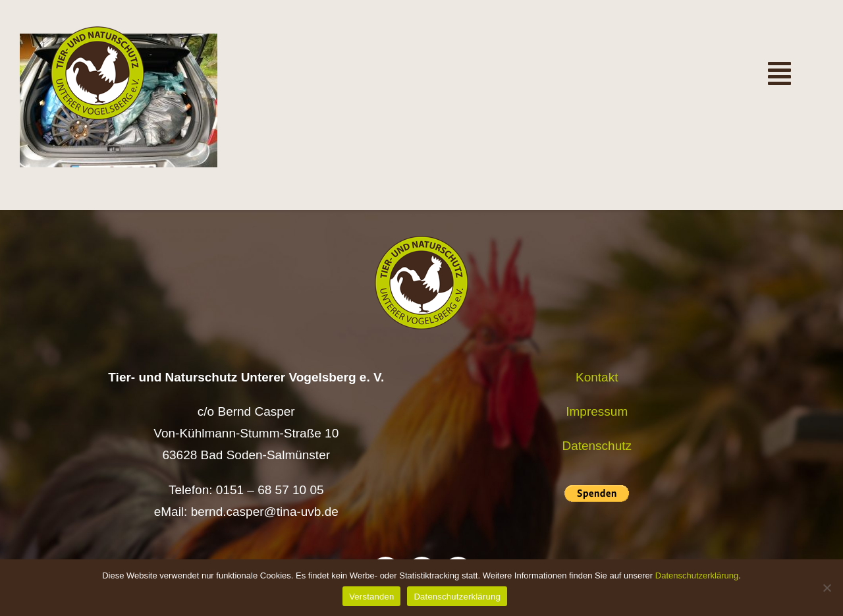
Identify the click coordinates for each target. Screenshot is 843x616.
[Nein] (827, 588)
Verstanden (371, 597)
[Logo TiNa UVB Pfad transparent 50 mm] (97, 33)
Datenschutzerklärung (697, 575)
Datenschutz (597, 446)
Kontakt (597, 377)
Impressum (597, 411)
